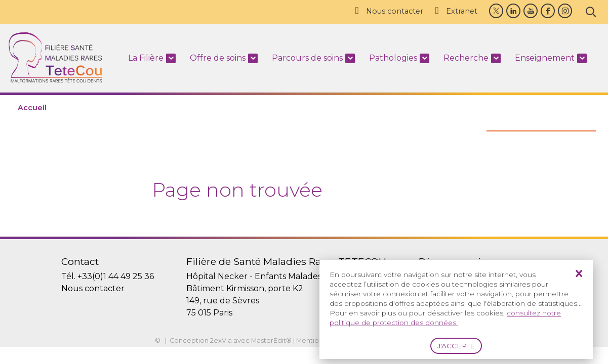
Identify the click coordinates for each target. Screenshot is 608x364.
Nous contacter (388, 11)
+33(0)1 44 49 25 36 (116, 276)
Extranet (455, 11)
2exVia (221, 340)
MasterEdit (269, 340)
